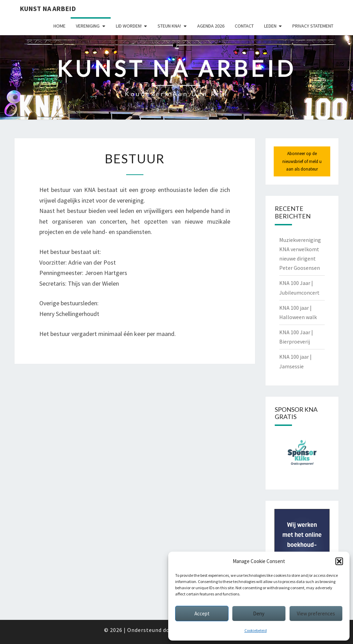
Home (59, 26)
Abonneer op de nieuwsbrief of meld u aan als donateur (302, 161)
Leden (270, 26)
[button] (339, 561)
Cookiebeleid (256, 630)
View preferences (316, 614)
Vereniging (88, 26)
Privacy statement (313, 26)
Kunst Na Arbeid (48, 8)
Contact (244, 26)
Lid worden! (129, 26)
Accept (202, 614)
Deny (259, 614)
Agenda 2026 (211, 26)
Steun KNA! (169, 26)
